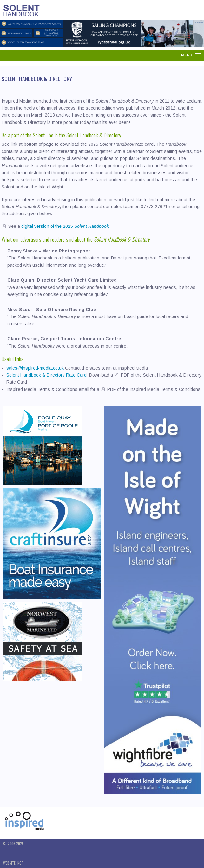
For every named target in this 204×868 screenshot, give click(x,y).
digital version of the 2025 (64, 226)
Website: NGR (13, 863)
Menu (187, 55)
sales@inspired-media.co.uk (35, 368)
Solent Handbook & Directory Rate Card (48, 375)
